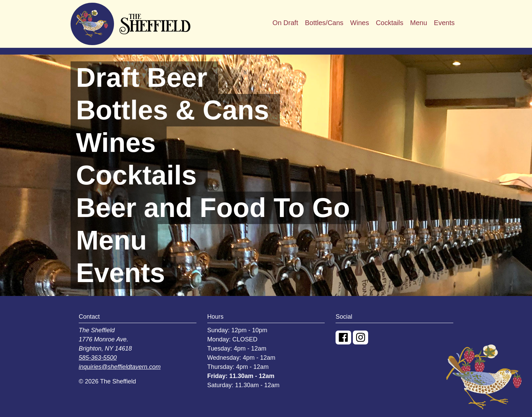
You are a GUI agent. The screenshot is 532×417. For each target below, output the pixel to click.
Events (444, 23)
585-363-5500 (98, 358)
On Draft (285, 23)
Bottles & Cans (173, 110)
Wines (360, 23)
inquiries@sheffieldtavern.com (120, 367)
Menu (419, 23)
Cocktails (390, 23)
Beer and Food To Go (213, 208)
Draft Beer (142, 77)
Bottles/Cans (324, 23)
